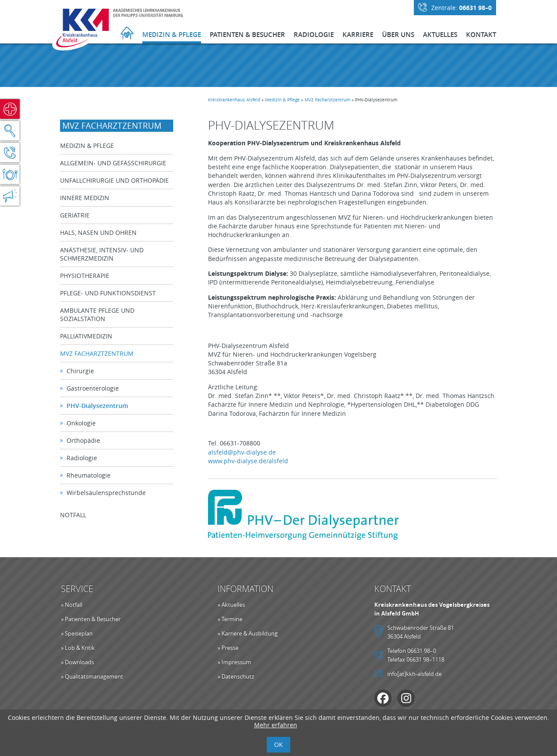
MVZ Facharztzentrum (328, 100)
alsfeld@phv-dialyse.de (243, 452)
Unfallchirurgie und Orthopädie (115, 180)
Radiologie (314, 35)
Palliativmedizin (87, 336)
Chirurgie (81, 371)
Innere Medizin (86, 198)
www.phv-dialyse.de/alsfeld (249, 461)
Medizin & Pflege (172, 35)
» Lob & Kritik (78, 648)
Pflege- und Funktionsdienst (109, 293)
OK (278, 744)
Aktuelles (440, 35)
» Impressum (234, 662)
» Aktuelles (231, 605)
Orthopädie (84, 440)
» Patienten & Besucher (91, 619)
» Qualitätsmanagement (92, 676)
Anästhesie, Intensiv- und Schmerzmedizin (103, 254)
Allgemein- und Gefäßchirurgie (114, 163)
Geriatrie (76, 215)
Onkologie (82, 423)
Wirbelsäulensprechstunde (107, 493)
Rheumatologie (89, 475)
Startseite (127, 34)
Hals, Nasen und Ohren (99, 232)
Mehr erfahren (276, 725)
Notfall (10, 109)
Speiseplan (10, 174)
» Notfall (72, 605)
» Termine (230, 619)
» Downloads (77, 662)
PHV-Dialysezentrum (98, 406)
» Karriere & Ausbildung (248, 633)
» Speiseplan (77, 633)
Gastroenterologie (94, 388)
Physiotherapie (86, 276)
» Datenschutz (236, 676)
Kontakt (481, 35)
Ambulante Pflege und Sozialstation (98, 314)
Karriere (358, 35)
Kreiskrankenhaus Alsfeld (235, 100)
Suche (10, 131)
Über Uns (398, 35)
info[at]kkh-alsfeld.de (414, 674)
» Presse (228, 648)
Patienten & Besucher (247, 35)
